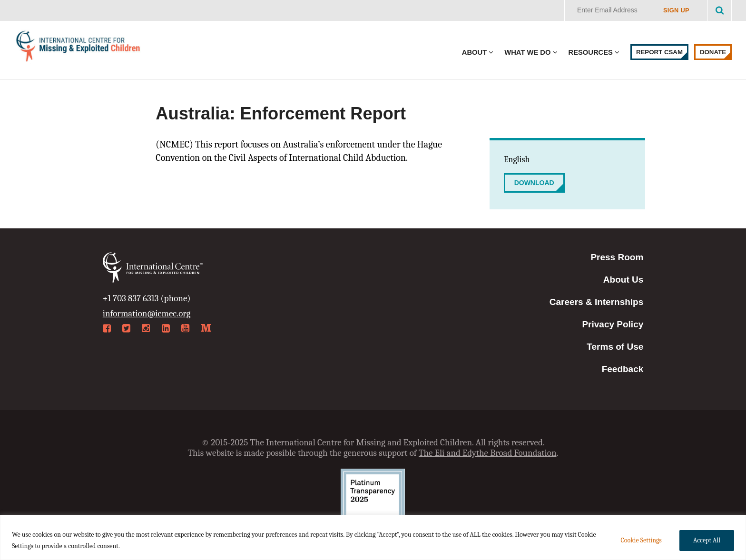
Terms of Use (615, 347)
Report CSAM (659, 52)
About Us (623, 280)
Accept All (707, 540)
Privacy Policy (613, 324)
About (474, 52)
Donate (713, 52)
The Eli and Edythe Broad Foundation (488, 453)
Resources (591, 52)
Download (534, 183)
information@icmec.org (147, 314)
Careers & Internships (596, 302)
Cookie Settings (641, 540)
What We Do (527, 52)
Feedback (623, 369)
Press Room (617, 257)
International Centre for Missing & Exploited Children (79, 48)
